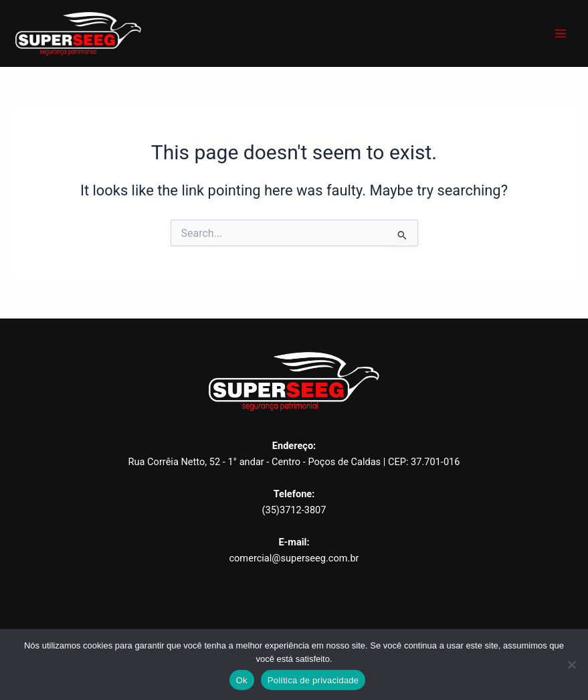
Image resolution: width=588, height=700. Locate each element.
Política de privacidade (313, 680)
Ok (242, 680)
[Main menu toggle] (561, 33)
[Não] (571, 665)
